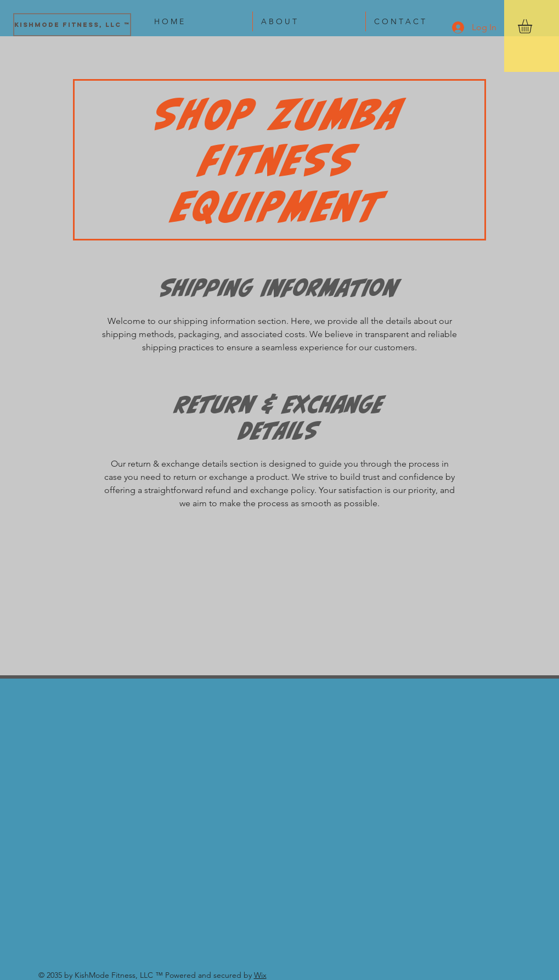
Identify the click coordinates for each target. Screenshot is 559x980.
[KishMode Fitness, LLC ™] (72, 25)
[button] (533, 26)
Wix (260, 975)
